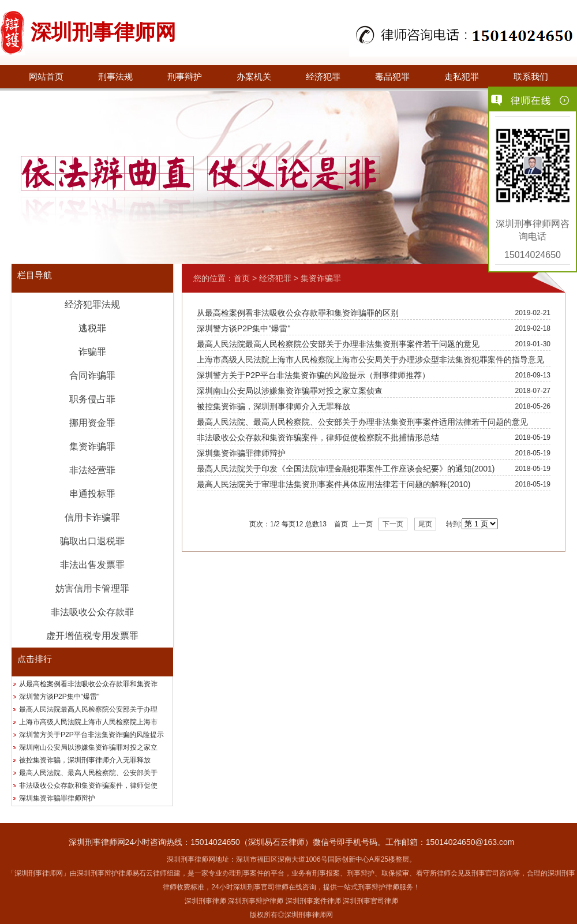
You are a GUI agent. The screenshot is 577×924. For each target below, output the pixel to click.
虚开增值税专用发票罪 (92, 636)
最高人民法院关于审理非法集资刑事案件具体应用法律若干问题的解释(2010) (334, 484)
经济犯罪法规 (92, 304)
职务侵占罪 (92, 399)
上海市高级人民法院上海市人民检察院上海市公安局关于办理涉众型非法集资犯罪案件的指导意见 (370, 360)
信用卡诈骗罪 (92, 517)
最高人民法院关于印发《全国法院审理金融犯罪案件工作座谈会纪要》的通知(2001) (346, 469)
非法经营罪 (92, 470)
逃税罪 (92, 328)
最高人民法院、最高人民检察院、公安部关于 (88, 773)
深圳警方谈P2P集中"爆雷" (59, 697)
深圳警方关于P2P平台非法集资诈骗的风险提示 (91, 735)
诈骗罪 (92, 352)
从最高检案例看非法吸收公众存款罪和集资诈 (88, 684)
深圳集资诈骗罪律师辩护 (57, 798)
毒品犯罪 (392, 77)
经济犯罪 (323, 77)
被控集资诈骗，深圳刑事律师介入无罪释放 (85, 760)
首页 (242, 278)
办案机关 (254, 77)
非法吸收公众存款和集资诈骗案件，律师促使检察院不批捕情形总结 (318, 437)
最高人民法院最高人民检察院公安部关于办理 (88, 709)
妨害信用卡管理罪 (92, 588)
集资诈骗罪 (92, 446)
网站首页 (46, 77)
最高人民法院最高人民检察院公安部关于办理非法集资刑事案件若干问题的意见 (338, 344)
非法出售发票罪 (92, 565)
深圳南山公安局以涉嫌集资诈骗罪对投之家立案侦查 (290, 391)
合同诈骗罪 (92, 375)
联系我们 (531, 77)
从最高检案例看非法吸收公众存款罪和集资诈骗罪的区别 (298, 313)
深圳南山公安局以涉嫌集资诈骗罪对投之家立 (88, 747)
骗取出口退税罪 (92, 541)
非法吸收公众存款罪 (92, 612)
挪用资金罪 (92, 423)
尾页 (425, 524)
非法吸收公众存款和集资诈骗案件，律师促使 (88, 785)
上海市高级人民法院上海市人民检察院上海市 (88, 722)
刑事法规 (115, 77)
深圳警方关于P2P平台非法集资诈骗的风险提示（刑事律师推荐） (313, 375)
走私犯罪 (462, 77)
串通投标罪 (92, 494)
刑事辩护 (185, 77)
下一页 (393, 524)
